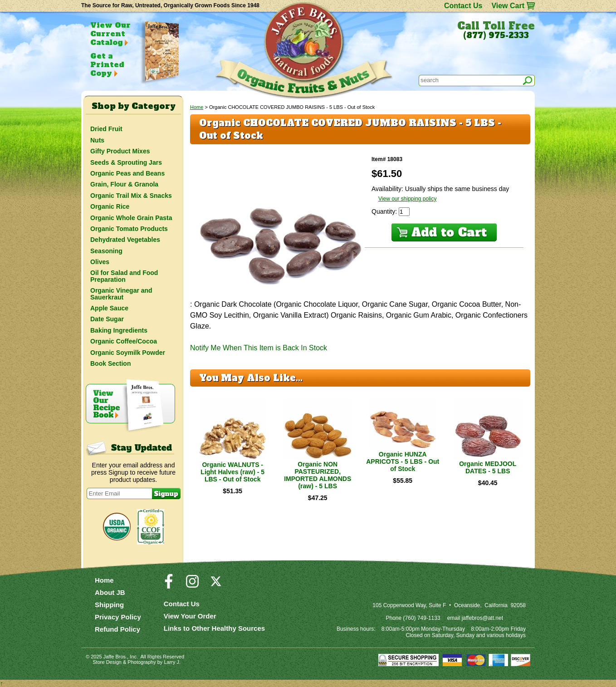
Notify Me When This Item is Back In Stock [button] (259, 348)
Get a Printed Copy (107, 64)
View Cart (508, 6)
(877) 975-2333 (496, 35)
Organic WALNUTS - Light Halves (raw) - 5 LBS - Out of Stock (232, 472)
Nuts (97, 140)
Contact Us (463, 6)
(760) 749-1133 (422, 618)
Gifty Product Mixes (120, 151)
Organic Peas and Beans (127, 173)
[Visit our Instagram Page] (192, 585)
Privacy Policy (118, 617)
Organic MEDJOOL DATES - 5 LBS (488, 467)
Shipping (109, 605)
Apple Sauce (109, 308)
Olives (100, 262)
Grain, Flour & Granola (124, 184)
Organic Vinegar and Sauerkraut (121, 294)
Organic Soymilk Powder (128, 353)
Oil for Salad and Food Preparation (124, 276)
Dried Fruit (106, 129)
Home (197, 107)
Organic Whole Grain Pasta (131, 218)
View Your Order (190, 616)
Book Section (110, 363)
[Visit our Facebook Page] (169, 585)
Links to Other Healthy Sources (214, 628)
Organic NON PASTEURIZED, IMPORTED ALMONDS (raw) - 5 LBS (318, 475)
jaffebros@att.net (482, 618)
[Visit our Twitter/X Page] (216, 585)
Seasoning (106, 251)
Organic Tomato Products (129, 229)
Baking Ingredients (119, 330)
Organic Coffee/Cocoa (124, 341)
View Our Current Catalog (110, 34)
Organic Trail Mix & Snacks (131, 196)
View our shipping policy (408, 199)
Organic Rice (110, 206)
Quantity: (385, 211)
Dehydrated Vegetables (125, 240)
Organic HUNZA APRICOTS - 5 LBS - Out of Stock (403, 461)
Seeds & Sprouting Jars (126, 162)
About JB (110, 592)
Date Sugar (107, 319)
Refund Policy (117, 629)
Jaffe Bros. (115, 657)
